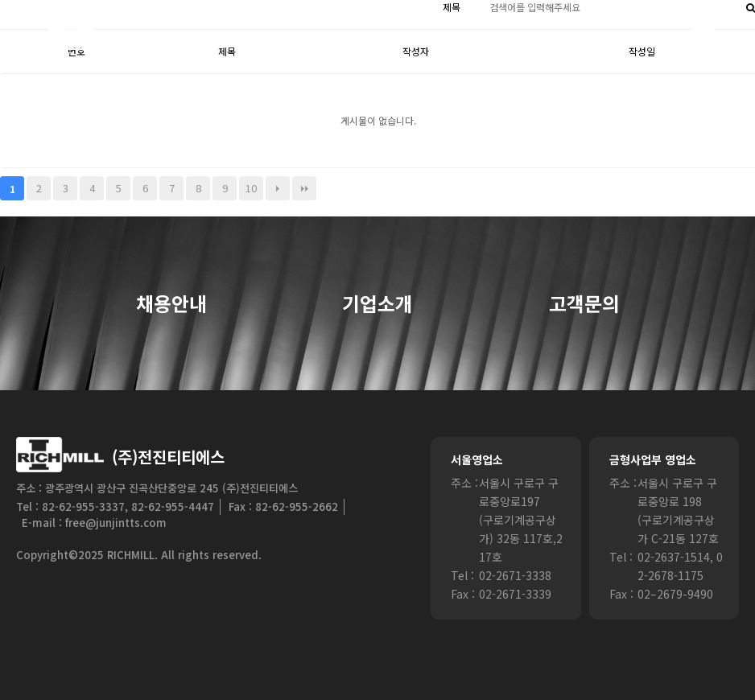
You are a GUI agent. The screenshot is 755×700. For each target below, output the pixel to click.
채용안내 (171, 304)
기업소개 (377, 304)
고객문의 (584, 304)
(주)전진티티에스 (168, 457)
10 (251, 188)
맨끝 (304, 188)
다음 (278, 188)
